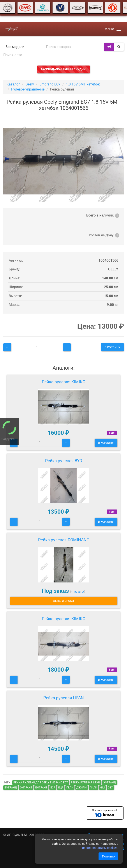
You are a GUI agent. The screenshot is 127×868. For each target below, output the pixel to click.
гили (93, 788)
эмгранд (109, 783)
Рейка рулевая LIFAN (64, 698)
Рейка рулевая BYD (64, 461)
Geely (30, 84)
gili (102, 788)
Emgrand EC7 (50, 84)
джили (82, 788)
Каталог (13, 84)
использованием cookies (100, 848)
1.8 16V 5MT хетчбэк (83, 84)
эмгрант (26, 788)
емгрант (41, 788)
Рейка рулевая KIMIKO (64, 382)
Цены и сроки (63, 601)
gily (110, 788)
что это (78, 591)
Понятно (108, 856)
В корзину (112, 347)
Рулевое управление (28, 89)
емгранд (11, 788)
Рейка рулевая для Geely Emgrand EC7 (41, 783)
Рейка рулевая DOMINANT (64, 540)
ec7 (53, 788)
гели (70, 788)
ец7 (61, 788)
